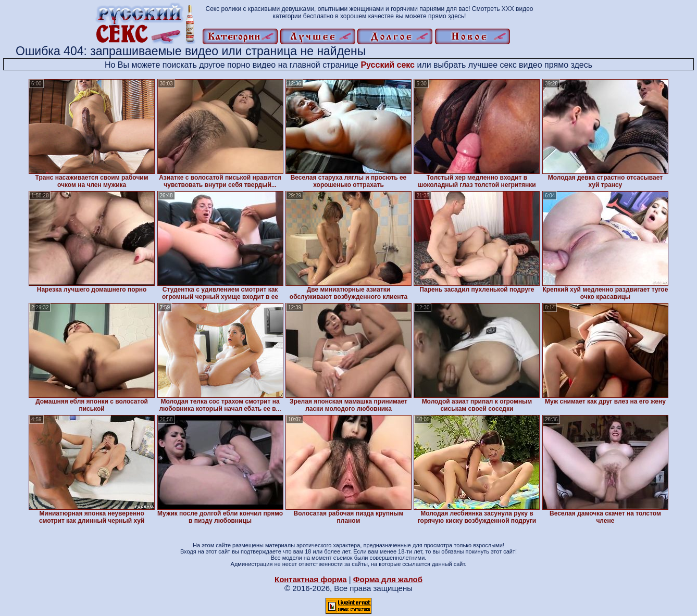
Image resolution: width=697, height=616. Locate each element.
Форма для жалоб (388, 579)
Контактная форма (311, 579)
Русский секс (388, 65)
